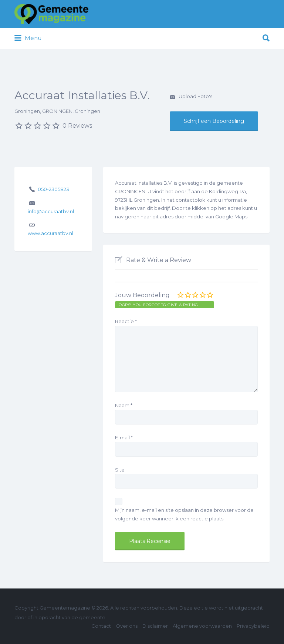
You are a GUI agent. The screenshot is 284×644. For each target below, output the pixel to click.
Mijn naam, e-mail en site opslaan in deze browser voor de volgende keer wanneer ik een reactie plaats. (184, 514)
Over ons (127, 626)
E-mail (124, 437)
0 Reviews (77, 126)
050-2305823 (53, 189)
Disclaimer (155, 626)
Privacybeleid (253, 626)
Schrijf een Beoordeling (214, 121)
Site (120, 470)
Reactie (126, 321)
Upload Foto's (191, 97)
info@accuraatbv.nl (51, 211)
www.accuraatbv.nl (50, 233)
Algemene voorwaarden (202, 626)
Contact (101, 626)
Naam (124, 405)
